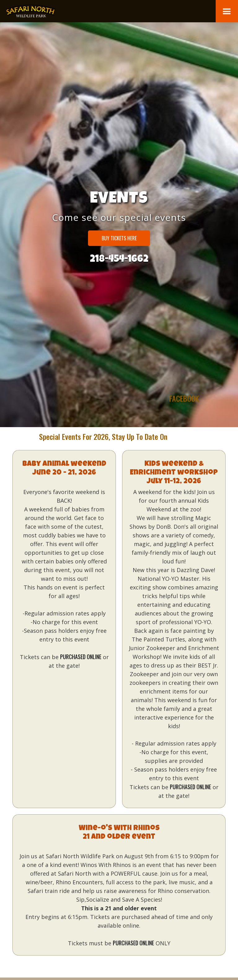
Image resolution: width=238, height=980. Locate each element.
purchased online (81, 657)
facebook (184, 425)
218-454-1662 (119, 259)
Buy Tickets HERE (119, 238)
